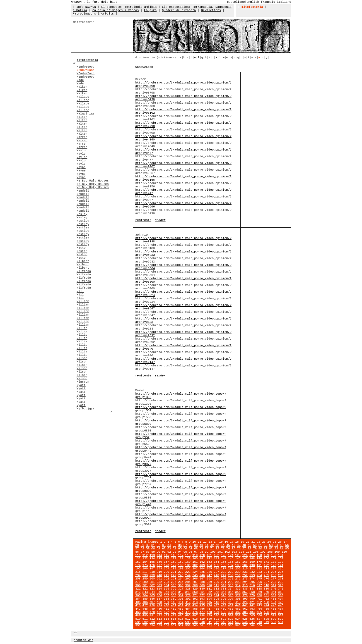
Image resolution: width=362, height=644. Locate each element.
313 (231, 585)
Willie (82, 328)
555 (159, 626)
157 (166, 562)
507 (266, 616)
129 (266, 555)
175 (145, 565)
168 (245, 562)
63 (169, 548)
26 (280, 542)
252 (245, 575)
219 (159, 572)
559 (188, 626)
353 (216, 592)
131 (281, 555)
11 (200, 542)
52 (266, 545)
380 (259, 595)
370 (188, 595)
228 (224, 572)
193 (273, 565)
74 (228, 548)
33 (164, 545)
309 (202, 585)
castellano (236, 2)
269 (216, 579)
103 (234, 552)
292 (231, 582)
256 (273, 575)
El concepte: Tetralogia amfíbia (129, 7)
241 (166, 575)
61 (159, 548)
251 (238, 575)
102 (227, 552)
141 (202, 559)
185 (216, 565)
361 (273, 592)
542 (216, 622)
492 (159, 616)
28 (137, 545)
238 (145, 575)
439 (231, 605)
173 (281, 562)
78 (249, 548)
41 (207, 545)
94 (180, 552)
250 (231, 575)
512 (152, 619)
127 (252, 555)
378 (245, 595)
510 (138, 619)
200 (174, 569)
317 (259, 585)
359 (259, 592)
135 (159, 559)
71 (212, 548)
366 (159, 595)
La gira (150, 10)
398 (238, 599)
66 (185, 548)
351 (202, 592)
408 (159, 602)
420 (245, 602)
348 (181, 592)
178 (166, 565)
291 (224, 582)
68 (196, 548)
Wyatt (81, 385)
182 (195, 565)
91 (164, 552)
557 (174, 626)
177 (159, 565)
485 (259, 612)
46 (234, 545)
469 (145, 612)
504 (245, 616)
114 (159, 555)
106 (256, 552)
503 (238, 616)
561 (202, 626)
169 (252, 562)
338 (259, 589)
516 (181, 619)
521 (216, 619)
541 (209, 622)
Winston (83, 382)
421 (252, 602)
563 (216, 626)
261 (159, 579)
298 (273, 582)
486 (266, 612)
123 (224, 555)
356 (238, 592)
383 (281, 595)
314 (238, 585)
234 (266, 572)
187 (231, 565)
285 (181, 582)
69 (201, 548)
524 (238, 619)
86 (137, 552)
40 (201, 545)
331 (209, 589)
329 (195, 589)
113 (152, 555)
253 (252, 575)
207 (224, 569)
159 (181, 562)
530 (281, 619)
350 (195, 592)
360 (266, 592)
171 (266, 562)
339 (266, 589)
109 (277, 552)
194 (281, 565)
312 (224, 585)
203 (195, 569)
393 (202, 599)
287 (195, 582)
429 (159, 605)
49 (249, 545)
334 (231, 589)
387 (159, 599)
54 (276, 545)
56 (287, 545)
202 (188, 569)
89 (153, 552)
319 (273, 585)
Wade (80, 80)
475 (188, 612)
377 (238, 595)
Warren (82, 137)
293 (238, 582)
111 (138, 555)
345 (159, 592)
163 (209, 562)
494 (174, 616)
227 (216, 572)
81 (266, 548)
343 (145, 592)
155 (152, 562)
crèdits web (83, 640)
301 (145, 585)
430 (166, 605)
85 (287, 548)
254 (259, 575)
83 (276, 548)
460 (231, 609)
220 (166, 572)
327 (181, 589)
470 (152, 612)
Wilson (82, 358)
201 (181, 569)
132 (138, 559)
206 (216, 569)
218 (152, 572)
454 (188, 609)
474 (181, 612)
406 (145, 602)
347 (174, 592)
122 (216, 555)
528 (266, 619)
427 (145, 605)
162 (202, 562)
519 (202, 619)
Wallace (83, 97)
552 (138, 626)
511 (145, 619)
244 (188, 575)
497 (195, 616)
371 (195, 595)
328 (188, 589)
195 (138, 569)
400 (252, 599)
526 (252, 619)
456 (202, 609)
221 (174, 572)
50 (255, 545)
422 (259, 602)
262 (166, 579)
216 (138, 572)
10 (194, 542)
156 (159, 562)
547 (252, 622)
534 (159, 622)
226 (209, 572)
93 (174, 552)
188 (238, 565)
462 (245, 609)
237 (138, 575)
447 (138, 609)
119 (195, 555)
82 (271, 548)
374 (216, 595)
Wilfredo (84, 271)
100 (213, 552)
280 (145, 582)
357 (245, 592)
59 (148, 548)
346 (166, 592)
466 (273, 609)
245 (195, 575)
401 (259, 599)
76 (239, 548)
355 (231, 592)
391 (188, 599)
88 (148, 552)
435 (202, 605)
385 (145, 599)
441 (245, 605)
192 (266, 565)
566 (238, 626)
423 (266, 602)
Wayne (81, 167)
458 (216, 609)
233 (259, 572)
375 (224, 595)
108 (270, 552)
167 (238, 562)
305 (174, 585)
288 (202, 582)
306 (181, 585)
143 (216, 559)
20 (248, 542)
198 (159, 569)
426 (138, 605)
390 (181, 599)
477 (202, 612)
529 (273, 619)
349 (188, 592)
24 (269, 542)
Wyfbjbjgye (86, 409)
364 (145, 595)
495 (181, 616)
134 (152, 559)
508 (273, 616)
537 (181, 622)
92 (169, 552)
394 (209, 599)
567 (245, 626)
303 (159, 585)
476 (195, 612)
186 (224, 565)
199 (166, 569)
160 (188, 562)
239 (152, 575)
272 (238, 579)
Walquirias (86, 114)
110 (284, 552)
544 (231, 622)
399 (245, 599)
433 (188, 605)
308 (195, 585)
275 (259, 579)
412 (188, 602)
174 (138, 565)
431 (174, 605)
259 (145, 579)
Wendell (83, 191)
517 (188, 619)
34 (169, 545)
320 (281, 585)
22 (258, 542)
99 (207, 552)
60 (153, 548)
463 (252, 609)
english (253, 2)
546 (245, 622)
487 (273, 612)
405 (138, 602)
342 (138, 592)
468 (138, 612)
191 (259, 565)
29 (142, 545)
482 (238, 612)
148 (252, 559)
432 (181, 605)
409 (166, 602)
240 (159, 575)
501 (224, 616)
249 (224, 575)
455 (195, 609)
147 (245, 559)
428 (152, 605)
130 (273, 555)
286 (188, 582)
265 (188, 579)
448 (145, 609)
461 (238, 609)
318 (266, 585)
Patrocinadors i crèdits (93, 14)
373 (209, 595)
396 (224, 599)
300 (138, 585)
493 (166, 616)
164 (216, 562)
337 (252, 589)
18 (237, 542)
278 (281, 579)
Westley (83, 221)
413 (195, 602)
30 (148, 545)
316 (252, 585)
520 (209, 619)
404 (281, 599)
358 (252, 592)
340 (273, 589)
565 (231, 626)
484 (252, 612)
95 (185, 552)
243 (181, 575)
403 (273, 599)
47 (239, 545)
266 (195, 579)
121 (209, 555)
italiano (284, 2)
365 (152, 595)
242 (174, 575)
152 (281, 559)
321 (138, 589)
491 (152, 616)
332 (216, 589)
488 (281, 612)
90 (159, 552)
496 (188, 616)
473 (174, 612)
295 (252, 582)
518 (195, 619)
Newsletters (211, 10)
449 (152, 609)
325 (166, 589)
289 (209, 582)
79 (255, 548)
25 (275, 542)
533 (152, 622)
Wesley (82, 214)
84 (282, 548)
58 (142, 548)
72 (217, 548)
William (83, 301)
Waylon (82, 151)
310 (209, 585)
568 (252, 626)
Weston (82, 248)
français (268, 2)
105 (249, 552)
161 (195, 562)
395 (216, 599)
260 (152, 579)
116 (174, 555)
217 (145, 572)
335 (238, 589)
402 (266, 599)
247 (209, 575)
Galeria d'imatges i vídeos (115, 10)
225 (202, 572)
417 (224, 602)
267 (202, 579)
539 (195, 622)
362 (281, 592)
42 (212, 545)
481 (231, 612)
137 (174, 559)
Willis (82, 345)
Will (80, 291)
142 (209, 559)
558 (181, 626)
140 (195, 559)
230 (238, 572)
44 (223, 545)
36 (180, 545)
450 (159, 609)
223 (188, 572)
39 (196, 545)
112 (145, 555)
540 (202, 622)
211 (252, 569)
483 (245, 612)
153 (138, 562)
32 (159, 545)
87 (142, 552)
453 (181, 609)
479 (216, 612)
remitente (143, 220)
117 (181, 555)
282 (159, 582)
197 (152, 569)
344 (152, 592)
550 (273, 622)
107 (263, 552)
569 (259, 626)
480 (224, 612)
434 (195, 605)
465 (266, 609)
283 (166, 582)
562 (209, 626)
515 (174, 619)
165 (224, 562)
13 (210, 542)
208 (231, 569)
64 (174, 548)
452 (174, 609)
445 (273, 605)
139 (188, 559)
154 (145, 562)
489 (138, 616)
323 (152, 589)
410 (174, 602)
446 (281, 605)
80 (260, 548)
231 (245, 572)
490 (145, 616)
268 (209, 579)
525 (245, 619)
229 (231, 572)
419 (238, 602)
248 (216, 575)
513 (159, 619)
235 (273, 572)
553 (145, 626)
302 (152, 585)
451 (166, 609)
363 (138, 595)
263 (174, 579)
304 (166, 585)
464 (259, 609)
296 (259, 582)
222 (181, 572)
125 (238, 555)
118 (188, 555)
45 (228, 545)
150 (266, 559)
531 (138, 622)
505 (252, 616)
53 (271, 545)
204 (202, 569)
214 (273, 569)
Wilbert (83, 261)
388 (166, 599)
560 (195, 626)
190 (252, 565)
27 (285, 542)
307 (188, 585)
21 (253, 542)
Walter (82, 117)
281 (152, 582)
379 (252, 595)
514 (166, 619)
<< (75, 633)
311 (216, 585)
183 (202, 565)
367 (166, 595)
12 (205, 542)
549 (266, 622)
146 (238, 559)
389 (174, 599)
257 (281, 575)
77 (244, 548)
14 (216, 542)
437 (216, 605)
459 (224, 609)
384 (138, 599)
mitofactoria (87, 60)
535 (166, 622)
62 (164, 548)
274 (252, 579)
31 (153, 545)
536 (174, 622)
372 (202, 595)
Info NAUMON (86, 7)
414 (202, 602)
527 (259, 619)
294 (245, 582)
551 (281, 622)
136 (166, 559)
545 (238, 622)
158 (174, 562)
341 (281, 589)
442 (252, 605)
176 (152, 565)
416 (216, 602)
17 (232, 542)
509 (281, 616)
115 (166, 555)
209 (238, 569)
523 (231, 619)
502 (231, 616)
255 (266, 575)
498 (202, 616)
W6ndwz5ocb (86, 67)
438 (224, 605)
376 (231, 595)
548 (259, 622)
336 (245, 589)
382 (273, 595)
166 (231, 562)
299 (281, 582)
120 (202, 555)
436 (209, 605)
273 (245, 579)
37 (185, 545)
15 (221, 542)
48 (244, 545)
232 (252, 572)
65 (180, 548)
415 (209, 602)
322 (145, 589)
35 (174, 545)
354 (224, 592)
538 (188, 622)
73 (223, 548)
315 (245, 585)
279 (138, 582)
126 (245, 555)
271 (231, 579)
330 (202, 589)
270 (224, 579)
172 (273, 562)
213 (266, 569)
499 (209, 616)
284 (174, 582)
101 (220, 552)
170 (259, 562)
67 (191, 548)
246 (202, 575)
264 (181, 579)
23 (264, 542)
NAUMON (76, 2)
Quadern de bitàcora (179, 10)
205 (209, 569)
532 (145, 622)
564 (224, 626)
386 (152, 599)
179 (174, 565)
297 (266, 582)
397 (231, 599)
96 (191, 552)
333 (224, 589)
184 (209, 565)
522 (224, 619)
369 (181, 595)
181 (188, 565)
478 (209, 612)
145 (231, 559)
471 (159, 612)
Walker (82, 87)
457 (209, 609)
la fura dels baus (102, 2)
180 (181, 565)
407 (152, 602)
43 (217, 545)
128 (259, 555)
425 (281, 602)
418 (231, 602)
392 (195, 599)
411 (181, 602)
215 (281, 569)
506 (259, 616)
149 (259, 559)
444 (266, 605)
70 (207, 548)
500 (216, 616)
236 (281, 572)
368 (174, 595)
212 (259, 569)
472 (166, 612)
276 (266, 579)
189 (245, 565)
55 (282, 545)
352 (209, 592)
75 (234, 548)
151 (273, 559)
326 (174, 589)
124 (231, 555)
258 (138, 579)
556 (166, 626)
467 (281, 609)
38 (191, 545)
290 (216, 582)
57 (137, 548)
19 (242, 542)
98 (201, 552)
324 (159, 589)
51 (260, 545)
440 (238, 605)
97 (196, 552)
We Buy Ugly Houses (93, 181)
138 (181, 559)
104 (241, 552)
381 (266, 595)
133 (145, 559)
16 (226, 542)
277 (273, 579)
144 (224, 559)
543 (224, 622)
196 (145, 569)
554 (152, 626)
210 (245, 569)
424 (273, 602)
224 (195, 572)
